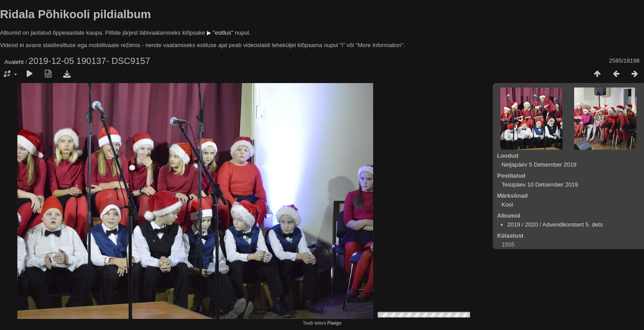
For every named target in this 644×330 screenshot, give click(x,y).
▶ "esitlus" (220, 33)
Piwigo (334, 323)
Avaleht (14, 62)
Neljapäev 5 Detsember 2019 (539, 165)
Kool (507, 205)
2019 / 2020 (523, 225)
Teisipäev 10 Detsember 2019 (540, 185)
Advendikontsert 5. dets (573, 225)
